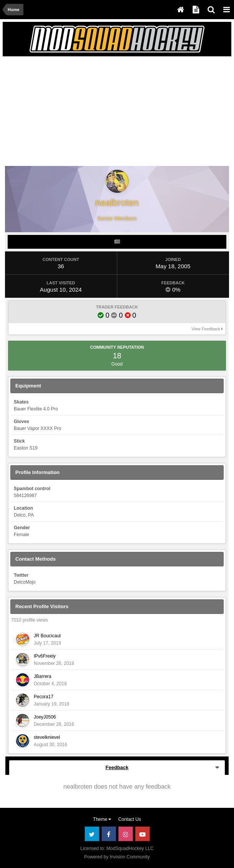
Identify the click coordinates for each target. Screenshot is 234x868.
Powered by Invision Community (117, 857)
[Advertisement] (95, 113)
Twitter (92, 834)
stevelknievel (47, 737)
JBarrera (43, 676)
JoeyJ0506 (45, 717)
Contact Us (130, 819)
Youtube (142, 834)
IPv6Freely (45, 656)
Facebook (109, 834)
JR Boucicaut (47, 636)
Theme (102, 819)
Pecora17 (43, 697)
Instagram (126, 834)
